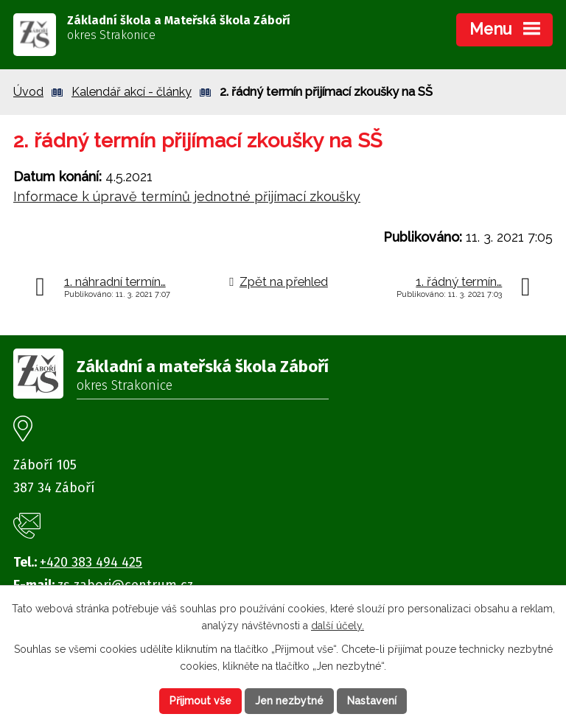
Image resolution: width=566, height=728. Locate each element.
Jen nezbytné (289, 701)
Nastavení (372, 701)
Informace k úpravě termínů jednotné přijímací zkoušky (187, 196)
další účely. (338, 626)
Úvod (28, 92)
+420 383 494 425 (91, 562)
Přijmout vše (200, 701)
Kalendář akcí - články (132, 92)
